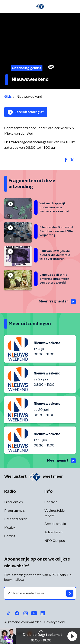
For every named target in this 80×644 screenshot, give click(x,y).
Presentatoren (16, 519)
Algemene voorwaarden (23, 622)
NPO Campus (55, 541)
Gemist (10, 536)
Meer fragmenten (57, 302)
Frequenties (14, 502)
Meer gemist (61, 461)
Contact (51, 502)
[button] (72, 636)
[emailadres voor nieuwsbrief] (40, 593)
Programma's (15, 511)
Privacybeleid (54, 622)
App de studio (55, 524)
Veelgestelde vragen (55, 513)
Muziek (10, 528)
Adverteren (53, 532)
